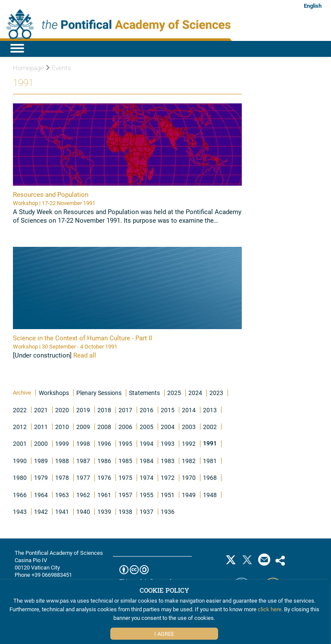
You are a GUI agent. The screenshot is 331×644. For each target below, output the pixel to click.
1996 (104, 443)
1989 (41, 461)
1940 (83, 512)
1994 (147, 443)
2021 (41, 410)
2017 (125, 410)
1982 (189, 461)
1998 (83, 443)
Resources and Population (51, 194)
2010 (62, 427)
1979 (41, 478)
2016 (147, 410)
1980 (20, 478)
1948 (210, 495)
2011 (41, 427)
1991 (210, 443)
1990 (20, 461)
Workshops (54, 393)
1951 (168, 495)
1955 (147, 495)
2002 (210, 427)
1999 (62, 443)
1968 (210, 478)
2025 (174, 393)
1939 (104, 512)
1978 (62, 478)
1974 (147, 478)
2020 (62, 410)
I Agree (164, 634)
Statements (144, 393)
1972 (168, 478)
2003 (189, 427)
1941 (62, 512)
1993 (168, 443)
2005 (147, 427)
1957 (125, 495)
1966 (20, 495)
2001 (20, 443)
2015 (168, 410)
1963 (62, 495)
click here (270, 609)
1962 (83, 495)
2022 (20, 410)
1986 (104, 461)
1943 (20, 512)
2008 (104, 427)
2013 (210, 410)
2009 (83, 427)
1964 (41, 495)
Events (58, 68)
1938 (125, 512)
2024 (195, 393)
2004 (168, 427)
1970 (189, 478)
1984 (147, 461)
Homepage (28, 68)
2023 (216, 393)
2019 (83, 410)
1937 (147, 512)
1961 (104, 495)
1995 (125, 443)
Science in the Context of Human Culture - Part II (83, 338)
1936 (168, 512)
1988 (62, 461)
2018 (104, 410)
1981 (210, 461)
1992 (189, 443)
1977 (83, 478)
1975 (125, 478)
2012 (20, 427)
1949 (189, 495)
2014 (189, 410)
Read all (85, 355)
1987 (83, 461)
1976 (104, 478)
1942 (41, 512)
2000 (41, 443)
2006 (125, 427)
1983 (168, 461)
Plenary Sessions (99, 393)
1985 (125, 461)
